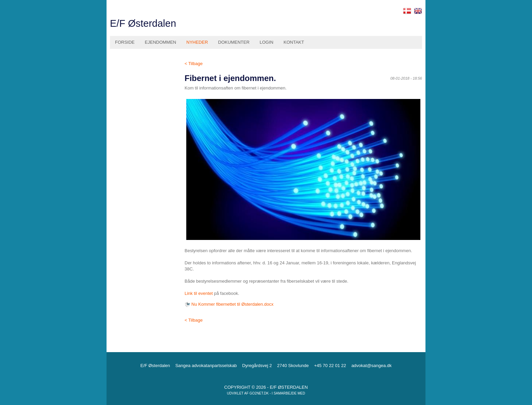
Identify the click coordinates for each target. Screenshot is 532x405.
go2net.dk (259, 393)
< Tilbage (194, 64)
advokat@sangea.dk (372, 366)
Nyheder (197, 42)
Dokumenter (234, 42)
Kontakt (294, 42)
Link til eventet (199, 293)
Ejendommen (160, 42)
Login (266, 42)
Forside (125, 42)
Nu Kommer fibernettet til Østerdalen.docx (232, 304)
